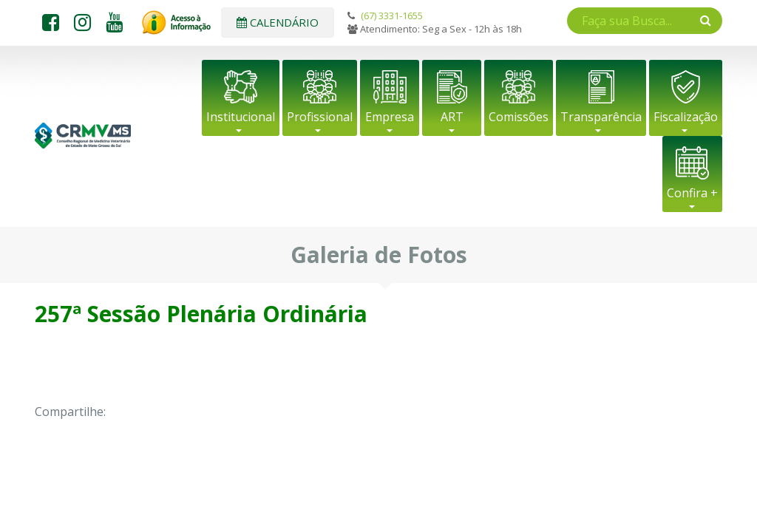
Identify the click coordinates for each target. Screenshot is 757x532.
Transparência (601, 117)
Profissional (320, 117)
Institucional (241, 117)
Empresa (390, 117)
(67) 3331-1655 (392, 16)
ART (452, 117)
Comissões (519, 117)
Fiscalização (686, 117)
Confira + (692, 193)
